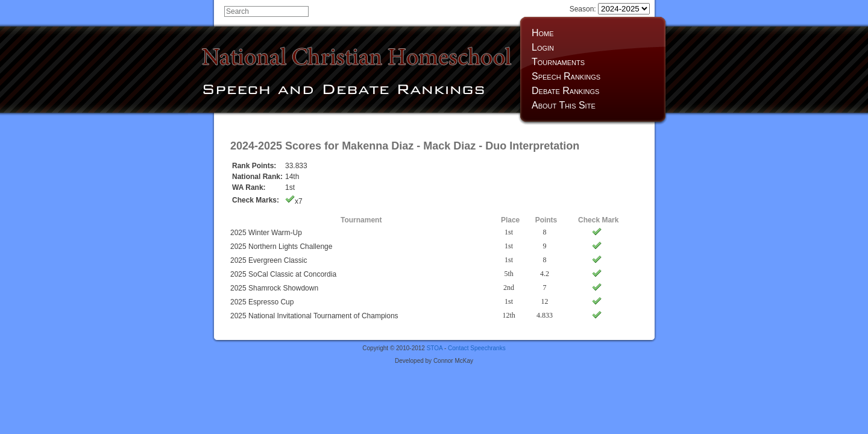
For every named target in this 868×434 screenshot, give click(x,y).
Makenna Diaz (378, 146)
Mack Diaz (449, 146)
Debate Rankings (565, 91)
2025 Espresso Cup (262, 302)
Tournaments (558, 62)
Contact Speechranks (477, 348)
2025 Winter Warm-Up (266, 233)
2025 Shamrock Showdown (274, 288)
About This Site (564, 105)
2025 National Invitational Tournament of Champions (314, 316)
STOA (435, 348)
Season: (610, 9)
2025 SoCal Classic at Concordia (283, 274)
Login (543, 47)
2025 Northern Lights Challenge (281, 247)
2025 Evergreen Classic (269, 260)
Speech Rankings (566, 76)
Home (543, 33)
